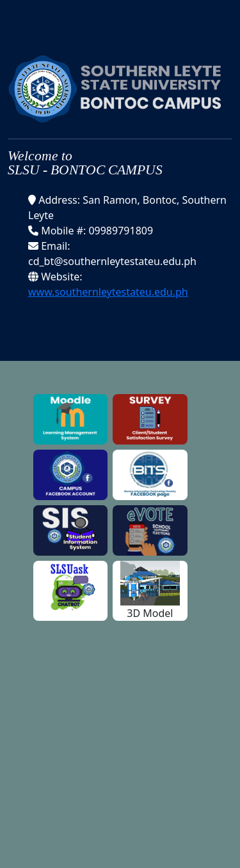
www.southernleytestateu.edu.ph (108, 292)
